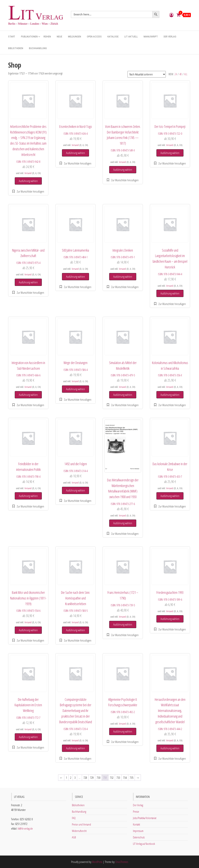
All (186, 74)
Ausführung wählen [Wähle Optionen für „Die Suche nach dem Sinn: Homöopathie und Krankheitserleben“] (75, 630)
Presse (136, 811)
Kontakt (136, 824)
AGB (74, 837)
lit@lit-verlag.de (25, 828)
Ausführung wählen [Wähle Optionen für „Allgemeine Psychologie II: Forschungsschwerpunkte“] (123, 731)
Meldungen (75, 37)
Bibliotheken (16, 48)
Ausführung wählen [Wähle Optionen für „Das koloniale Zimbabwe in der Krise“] (170, 496)
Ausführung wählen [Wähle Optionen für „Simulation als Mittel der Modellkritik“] (123, 395)
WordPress (97, 862)
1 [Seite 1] (66, 778)
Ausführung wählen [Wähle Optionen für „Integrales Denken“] (123, 277)
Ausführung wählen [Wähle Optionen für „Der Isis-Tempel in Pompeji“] (170, 153)
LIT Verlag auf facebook (144, 844)
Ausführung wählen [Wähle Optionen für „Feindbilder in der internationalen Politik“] (28, 496)
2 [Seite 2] (71, 778)
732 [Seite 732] (112, 778)
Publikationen (29, 37)
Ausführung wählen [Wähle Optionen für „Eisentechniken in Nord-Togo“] (75, 153)
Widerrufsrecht (79, 831)
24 (176, 74)
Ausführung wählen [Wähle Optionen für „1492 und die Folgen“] (75, 490)
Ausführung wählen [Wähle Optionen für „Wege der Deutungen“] (75, 389)
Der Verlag (170, 37)
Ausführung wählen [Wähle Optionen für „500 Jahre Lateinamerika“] (75, 277)
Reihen (47, 37)
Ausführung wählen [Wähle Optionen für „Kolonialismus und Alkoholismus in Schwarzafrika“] (170, 395)
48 (181, 74)
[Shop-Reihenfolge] (147, 74)
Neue (59, 37)
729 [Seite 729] (92, 778)
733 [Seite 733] (118, 778)
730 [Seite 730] (99, 778)
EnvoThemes (122, 862)
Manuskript (151, 37)
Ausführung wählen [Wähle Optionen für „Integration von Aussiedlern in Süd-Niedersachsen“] (28, 395)
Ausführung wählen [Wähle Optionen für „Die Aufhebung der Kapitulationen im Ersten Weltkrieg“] (28, 737)
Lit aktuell (131, 37)
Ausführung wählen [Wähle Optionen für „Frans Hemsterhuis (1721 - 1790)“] (123, 624)
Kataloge (113, 37)
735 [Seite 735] (132, 778)
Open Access (94, 37)
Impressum (138, 831)
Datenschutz (139, 837)
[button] (28, 191)
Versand (28, 173)
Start (12, 37)
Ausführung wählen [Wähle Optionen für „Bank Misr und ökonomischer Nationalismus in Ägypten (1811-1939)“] (28, 630)
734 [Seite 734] (125, 778)
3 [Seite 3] (75, 778)
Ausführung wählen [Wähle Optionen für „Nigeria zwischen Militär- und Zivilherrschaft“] (28, 282)
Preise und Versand (81, 824)
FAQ (74, 818)
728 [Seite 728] (85, 778)
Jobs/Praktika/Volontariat (145, 818)
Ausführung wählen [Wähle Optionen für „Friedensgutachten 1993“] (170, 619)
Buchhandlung (38, 48)
